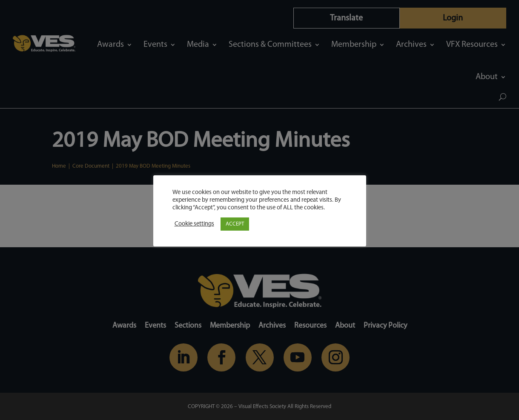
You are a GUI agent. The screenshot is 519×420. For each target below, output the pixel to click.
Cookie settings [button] (194, 224)
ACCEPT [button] (235, 224)
